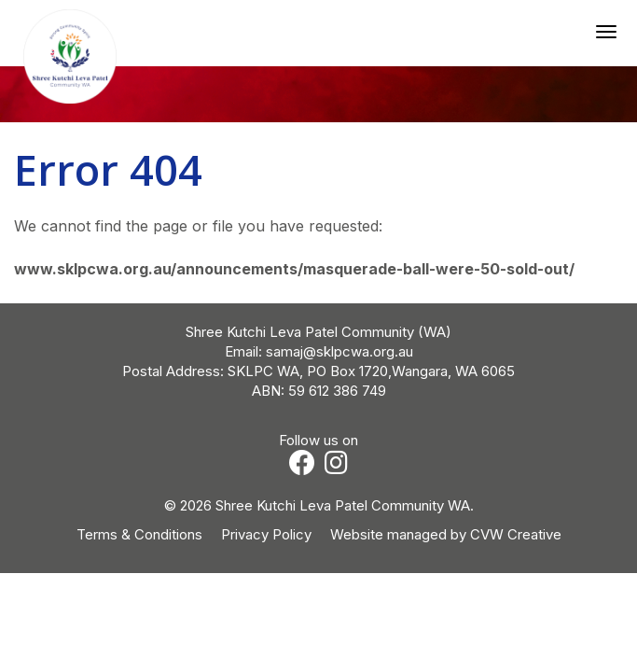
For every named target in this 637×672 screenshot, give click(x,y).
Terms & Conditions (139, 534)
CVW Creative (516, 534)
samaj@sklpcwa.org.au (339, 351)
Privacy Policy (266, 534)
